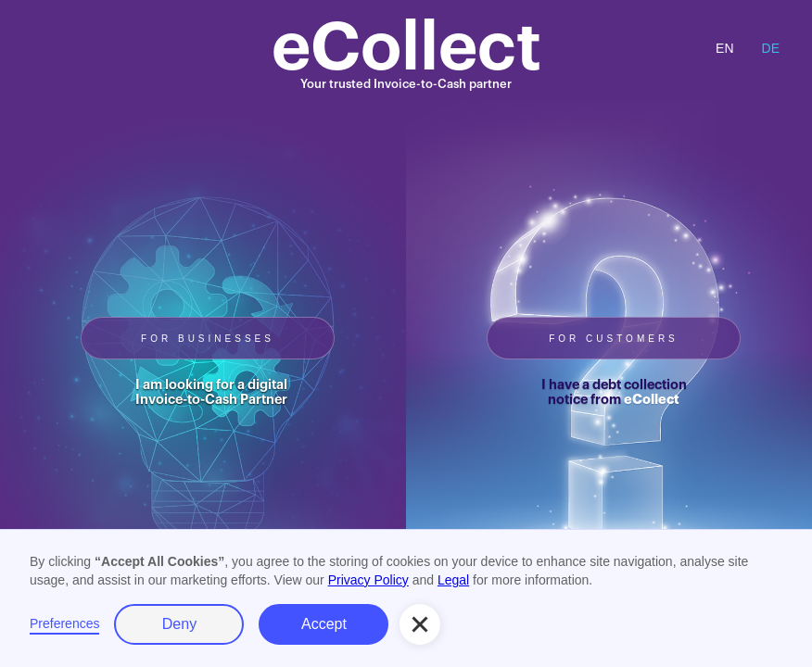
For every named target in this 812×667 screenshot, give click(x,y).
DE (771, 48)
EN (724, 48)
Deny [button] (179, 624)
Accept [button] (324, 624)
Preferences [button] (64, 623)
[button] (420, 624)
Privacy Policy (368, 580)
